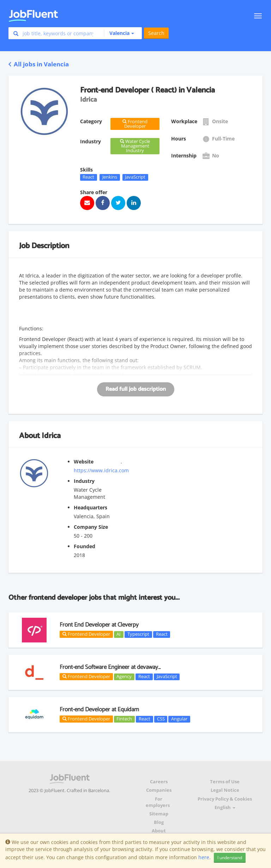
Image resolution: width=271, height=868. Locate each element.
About (159, 831)
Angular (179, 719)
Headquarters (91, 507)
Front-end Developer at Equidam (99, 710)
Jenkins (110, 177)
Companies (159, 790)
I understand (230, 858)
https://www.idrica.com (101, 470)
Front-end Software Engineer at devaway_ (110, 667)
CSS (161, 719)
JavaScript (135, 177)
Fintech (124, 719)
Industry (84, 481)
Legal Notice (225, 790)
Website (84, 462)
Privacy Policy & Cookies (225, 799)
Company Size (91, 527)
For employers (158, 802)
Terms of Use (225, 782)
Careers (159, 782)
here (204, 857)
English (225, 807)
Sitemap (159, 814)
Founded (85, 546)
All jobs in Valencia (39, 64)
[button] (119, 33)
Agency (124, 677)
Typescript (138, 634)
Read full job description (136, 389)
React (88, 177)
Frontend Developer (86, 634)
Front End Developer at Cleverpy (99, 625)
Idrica (51, 436)
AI (119, 634)
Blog (159, 822)
